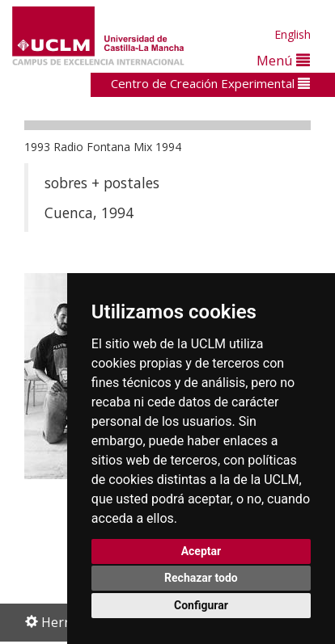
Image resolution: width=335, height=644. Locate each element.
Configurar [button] (201, 605)
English (293, 34)
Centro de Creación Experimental (210, 83)
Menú (283, 60)
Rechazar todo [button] (201, 578)
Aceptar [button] (201, 551)
